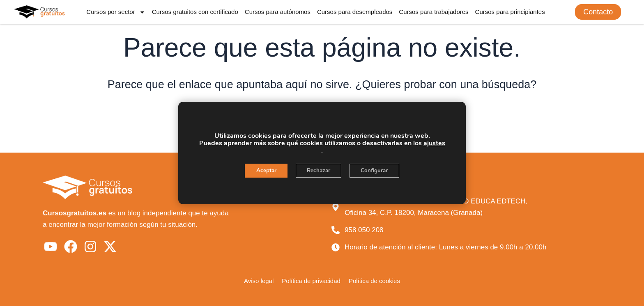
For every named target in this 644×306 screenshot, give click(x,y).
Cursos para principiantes (510, 12)
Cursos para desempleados (355, 12)
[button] (598, 12)
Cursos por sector (116, 12)
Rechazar (318, 171)
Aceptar (263, 171)
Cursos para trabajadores (434, 12)
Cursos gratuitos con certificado (195, 12)
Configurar (377, 171)
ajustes (434, 143)
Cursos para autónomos (278, 12)
